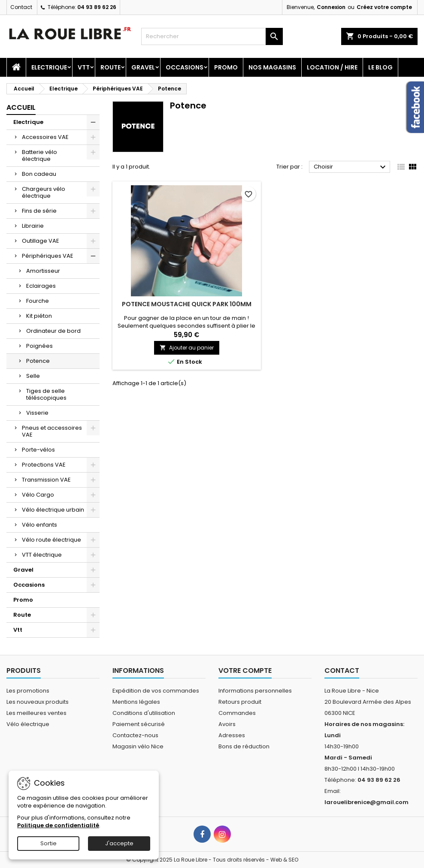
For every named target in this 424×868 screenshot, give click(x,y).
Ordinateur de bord (53, 331)
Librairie (33, 226)
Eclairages (41, 286)
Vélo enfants (39, 525)
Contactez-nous (135, 735)
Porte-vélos (38, 450)
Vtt (84, 67)
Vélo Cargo (38, 495)
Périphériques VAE (48, 256)
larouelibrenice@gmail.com (366, 802)
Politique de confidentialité (58, 825)
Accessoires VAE (45, 137)
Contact (21, 7)
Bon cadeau (39, 174)
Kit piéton (39, 316)
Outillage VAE (41, 241)
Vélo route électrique (51, 540)
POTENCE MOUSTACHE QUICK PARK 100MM (187, 304)
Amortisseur (43, 271)
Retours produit (240, 702)
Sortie (48, 843)
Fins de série (39, 211)
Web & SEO (284, 860)
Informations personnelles (255, 691)
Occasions (185, 67)
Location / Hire (332, 67)
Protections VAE (44, 465)
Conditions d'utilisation (144, 713)
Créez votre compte (384, 7)
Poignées (39, 346)
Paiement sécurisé (139, 724)
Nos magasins (272, 67)
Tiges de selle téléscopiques (46, 394)
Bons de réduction (244, 746)
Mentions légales (136, 702)
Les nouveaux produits (38, 702)
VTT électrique (42, 555)
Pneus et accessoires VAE (52, 431)
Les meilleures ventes (36, 713)
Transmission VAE (46, 480)
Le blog (380, 67)
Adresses (232, 735)
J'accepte (119, 843)
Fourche (38, 301)
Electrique (49, 67)
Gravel (143, 67)
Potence (38, 361)
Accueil (21, 107)
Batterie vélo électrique (39, 155)
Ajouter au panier (187, 348)
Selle (33, 376)
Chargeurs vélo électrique (44, 192)
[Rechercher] (212, 36)
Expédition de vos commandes (156, 691)
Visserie (37, 413)
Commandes (237, 713)
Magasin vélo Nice (138, 746)
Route (111, 67)
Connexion (331, 7)
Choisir (351, 167)
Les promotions (28, 691)
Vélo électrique (28, 724)
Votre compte (245, 671)
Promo (226, 67)
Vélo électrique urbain (53, 510)
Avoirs (227, 724)
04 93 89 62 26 (97, 7)
